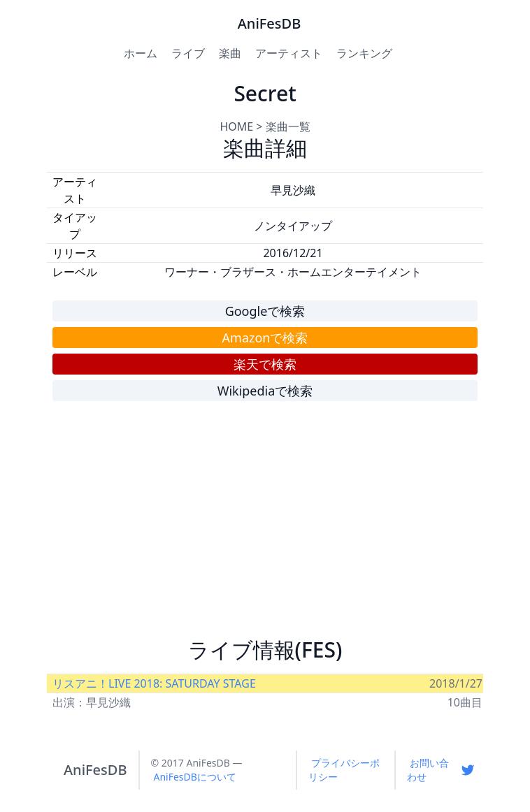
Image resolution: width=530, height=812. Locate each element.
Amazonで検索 (265, 338)
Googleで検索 (265, 311)
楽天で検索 (265, 364)
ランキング (364, 53)
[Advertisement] (265, 525)
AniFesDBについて (195, 777)
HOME (236, 126)
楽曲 (230, 53)
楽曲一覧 (288, 126)
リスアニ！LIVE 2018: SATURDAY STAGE (154, 683)
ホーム (141, 53)
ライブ (188, 53)
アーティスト (289, 53)
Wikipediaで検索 (265, 391)
